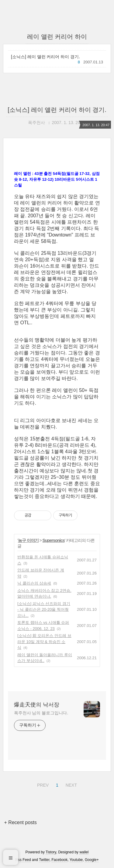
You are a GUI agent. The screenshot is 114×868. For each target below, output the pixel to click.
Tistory (51, 852)
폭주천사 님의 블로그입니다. (41, 713)
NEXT (71, 784)
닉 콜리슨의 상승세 (34, 583)
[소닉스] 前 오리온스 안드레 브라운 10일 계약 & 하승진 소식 (44, 642)
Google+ (92, 860)
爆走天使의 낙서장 (37, 705)
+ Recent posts (21, 822)
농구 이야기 (28, 540)
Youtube (76, 860)
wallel (84, 852)
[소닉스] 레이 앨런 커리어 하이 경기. (45, 57)
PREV (42, 784)
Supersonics (54, 540)
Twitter (44, 860)
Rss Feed (23, 860)
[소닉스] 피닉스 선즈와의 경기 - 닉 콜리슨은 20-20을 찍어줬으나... (44, 610)
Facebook (60, 860)
